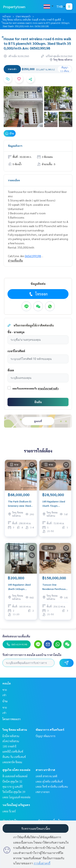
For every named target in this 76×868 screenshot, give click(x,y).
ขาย (5, 690)
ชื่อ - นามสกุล (16, 332)
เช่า (4, 695)
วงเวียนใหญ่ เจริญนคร (16, 805)
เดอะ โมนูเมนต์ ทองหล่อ (16, 797)
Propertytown (14, 7)
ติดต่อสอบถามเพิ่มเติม (16, 636)
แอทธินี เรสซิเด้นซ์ (13, 751)
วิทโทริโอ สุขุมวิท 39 (14, 792)
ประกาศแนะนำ (23, 16)
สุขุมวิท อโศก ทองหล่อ (16, 770)
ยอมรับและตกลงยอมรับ (25, 388)
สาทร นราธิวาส (45, 770)
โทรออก (38, 294)
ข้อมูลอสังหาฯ (15, 146)
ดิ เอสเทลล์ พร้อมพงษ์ (15, 776)
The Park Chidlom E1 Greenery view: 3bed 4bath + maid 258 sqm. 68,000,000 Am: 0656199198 (20, 504)
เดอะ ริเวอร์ (9, 811)
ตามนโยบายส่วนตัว (48, 388)
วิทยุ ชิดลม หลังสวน (15, 730)
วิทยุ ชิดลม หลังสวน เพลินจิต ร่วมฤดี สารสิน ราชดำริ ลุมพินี (32, 20)
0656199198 (33, 256)
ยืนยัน (38, 402)
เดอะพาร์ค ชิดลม (12, 762)
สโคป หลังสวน (11, 741)
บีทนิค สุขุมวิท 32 (12, 781)
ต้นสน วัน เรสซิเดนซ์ (14, 757)
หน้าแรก (7, 16)
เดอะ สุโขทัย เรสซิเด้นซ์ (49, 781)
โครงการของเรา (12, 719)
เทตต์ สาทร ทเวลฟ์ (46, 776)
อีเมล (11, 370)
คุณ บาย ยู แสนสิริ (12, 786)
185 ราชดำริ (9, 746)
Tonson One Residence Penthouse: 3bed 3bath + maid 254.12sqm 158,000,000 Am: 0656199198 (55, 587)
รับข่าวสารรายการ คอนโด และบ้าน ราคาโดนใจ (32, 655)
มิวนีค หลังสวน (11, 736)
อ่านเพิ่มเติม (15, 260)
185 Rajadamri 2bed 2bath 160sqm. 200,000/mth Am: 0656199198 (19, 587)
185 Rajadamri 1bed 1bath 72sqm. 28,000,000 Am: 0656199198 (54, 504)
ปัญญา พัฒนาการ (45, 736)
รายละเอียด (14, 180)
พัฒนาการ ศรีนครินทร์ (50, 730)
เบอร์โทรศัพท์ (16, 351)
